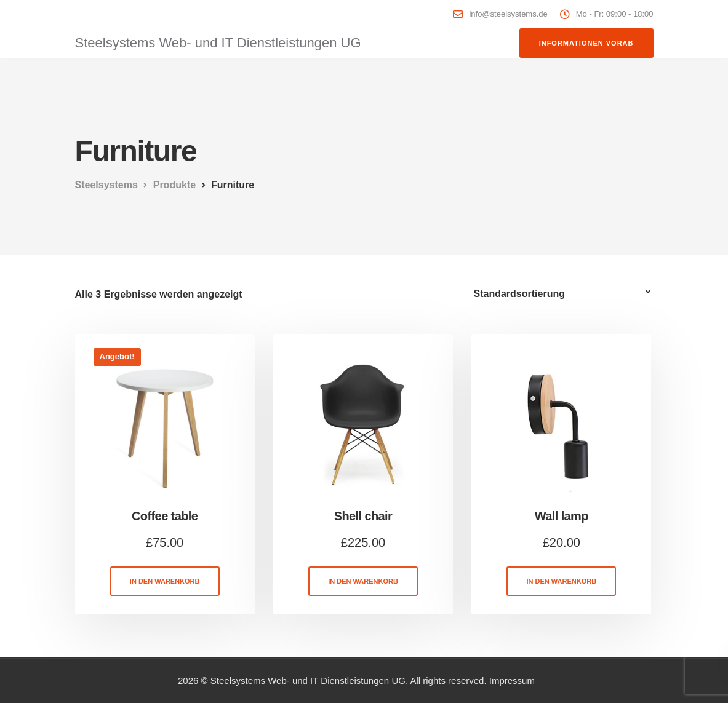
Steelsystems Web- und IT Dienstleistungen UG (218, 43)
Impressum (512, 681)
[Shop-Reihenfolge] (564, 294)
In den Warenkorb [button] (165, 581)
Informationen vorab (586, 43)
